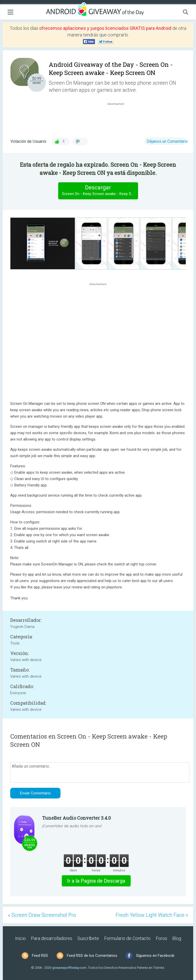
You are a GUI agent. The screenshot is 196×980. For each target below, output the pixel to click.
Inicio (20, 938)
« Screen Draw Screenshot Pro (42, 915)
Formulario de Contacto (127, 938)
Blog (177, 938)
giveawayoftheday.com (69, 968)
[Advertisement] (118, 119)
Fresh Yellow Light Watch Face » (152, 915)
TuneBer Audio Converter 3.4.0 (76, 818)
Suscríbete (88, 938)
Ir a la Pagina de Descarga (96, 881)
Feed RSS (40, 956)
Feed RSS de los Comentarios (92, 956)
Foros (161, 938)
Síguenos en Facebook (155, 956)
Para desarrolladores (52, 938)
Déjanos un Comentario (167, 141)
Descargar (100, 191)
